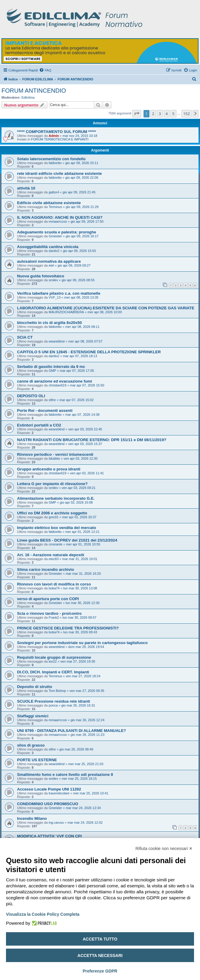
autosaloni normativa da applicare (49, 261)
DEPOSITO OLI (31, 396)
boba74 (54, 588)
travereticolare (59, 793)
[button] (137, 114)
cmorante (56, 544)
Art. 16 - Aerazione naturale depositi (51, 555)
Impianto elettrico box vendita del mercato (57, 528)
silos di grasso (31, 745)
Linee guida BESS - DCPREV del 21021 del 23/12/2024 (67, 540)
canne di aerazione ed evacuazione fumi (55, 381)
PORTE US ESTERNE (37, 760)
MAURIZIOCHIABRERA (66, 312)
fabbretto (55, 163)
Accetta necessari (100, 955)
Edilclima (28, 97)
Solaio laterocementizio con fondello (51, 159)
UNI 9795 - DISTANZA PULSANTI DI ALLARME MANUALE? (71, 731)
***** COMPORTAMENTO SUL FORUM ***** (57, 132)
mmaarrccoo (58, 221)
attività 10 (26, 188)
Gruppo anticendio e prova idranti (49, 469)
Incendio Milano (32, 818)
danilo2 (54, 251)
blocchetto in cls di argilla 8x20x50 (49, 323)
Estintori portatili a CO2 (39, 425)
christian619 (58, 385)
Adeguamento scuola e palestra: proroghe (57, 232)
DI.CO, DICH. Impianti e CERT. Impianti (53, 672)
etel (51, 265)
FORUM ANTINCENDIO (34, 91)
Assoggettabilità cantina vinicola (48, 247)
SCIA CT (25, 337)
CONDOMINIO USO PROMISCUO (48, 804)
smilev (53, 280)
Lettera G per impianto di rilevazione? (52, 484)
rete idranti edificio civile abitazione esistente (59, 173)
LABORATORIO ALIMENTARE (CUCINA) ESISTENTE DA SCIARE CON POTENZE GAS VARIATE (106, 308)
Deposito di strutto (35, 687)
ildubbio (54, 458)
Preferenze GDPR (100, 971)
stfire (52, 400)
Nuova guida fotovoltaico (41, 276)
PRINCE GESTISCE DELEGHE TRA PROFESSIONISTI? (68, 628)
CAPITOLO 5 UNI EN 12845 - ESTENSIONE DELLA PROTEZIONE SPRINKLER (89, 352)
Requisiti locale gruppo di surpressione (54, 657)
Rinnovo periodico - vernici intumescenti (55, 454)
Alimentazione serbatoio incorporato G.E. (56, 498)
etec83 (54, 559)
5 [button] (173, 114)
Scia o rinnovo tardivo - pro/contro (49, 613)
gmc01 (54, 517)
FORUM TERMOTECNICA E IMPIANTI (60, 139)
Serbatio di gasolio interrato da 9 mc (51, 367)
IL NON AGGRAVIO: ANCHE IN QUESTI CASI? (60, 217)
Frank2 (54, 617)
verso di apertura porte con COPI (48, 599)
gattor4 (54, 192)
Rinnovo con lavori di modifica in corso (54, 584)
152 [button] (187, 114)
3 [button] (160, 114)
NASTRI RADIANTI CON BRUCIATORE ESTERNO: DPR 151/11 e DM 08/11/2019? (92, 440)
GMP (52, 371)
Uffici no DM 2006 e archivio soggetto (52, 513)
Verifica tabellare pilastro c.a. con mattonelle (59, 293)
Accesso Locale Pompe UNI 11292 (49, 789)
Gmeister (55, 236)
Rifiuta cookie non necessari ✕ (164, 848)
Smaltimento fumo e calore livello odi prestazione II (65, 775)
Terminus (55, 207)
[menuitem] (45, 70)
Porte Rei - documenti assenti (45, 411)
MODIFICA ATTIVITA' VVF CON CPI (49, 836)
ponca (53, 705)
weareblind (57, 341)
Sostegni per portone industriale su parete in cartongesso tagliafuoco (82, 643)
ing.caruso (56, 822)
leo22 (53, 661)
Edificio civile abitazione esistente (49, 203)
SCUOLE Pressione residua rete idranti (54, 701)
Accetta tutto (100, 939)
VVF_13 (55, 297)
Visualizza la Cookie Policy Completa (43, 914)
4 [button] (167, 114)
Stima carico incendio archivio (46, 569)
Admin (54, 136)
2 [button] (153, 114)
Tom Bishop (57, 691)
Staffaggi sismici (33, 716)
